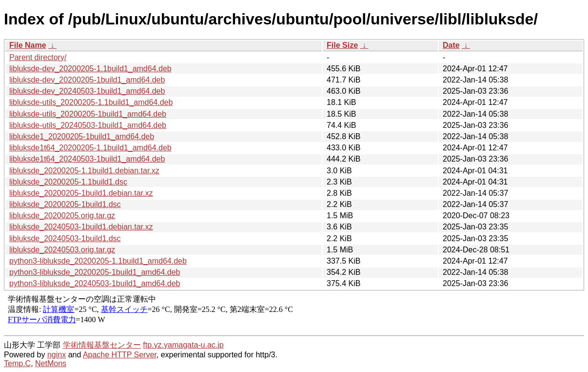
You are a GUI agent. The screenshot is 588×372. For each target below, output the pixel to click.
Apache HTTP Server (120, 355)
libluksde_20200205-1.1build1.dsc (68, 182)
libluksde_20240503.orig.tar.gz (62, 250)
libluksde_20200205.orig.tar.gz (62, 216)
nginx (57, 355)
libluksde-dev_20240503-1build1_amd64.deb (87, 91)
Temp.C (17, 363)
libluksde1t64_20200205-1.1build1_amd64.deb (90, 148)
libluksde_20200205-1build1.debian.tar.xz (81, 193)
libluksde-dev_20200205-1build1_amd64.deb (87, 80)
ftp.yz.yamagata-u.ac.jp (183, 345)
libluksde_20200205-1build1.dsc (65, 204)
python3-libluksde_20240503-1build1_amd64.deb (95, 283)
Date (451, 45)
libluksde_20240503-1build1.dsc (65, 238)
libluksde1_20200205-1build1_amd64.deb (82, 136)
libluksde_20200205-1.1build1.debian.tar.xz (84, 171)
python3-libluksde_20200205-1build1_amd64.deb (95, 272)
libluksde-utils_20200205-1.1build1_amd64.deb (91, 102)
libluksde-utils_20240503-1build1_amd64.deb (88, 125)
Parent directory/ (38, 57)
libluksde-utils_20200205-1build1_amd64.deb (88, 114)
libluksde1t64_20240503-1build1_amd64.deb (87, 159)
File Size (342, 45)
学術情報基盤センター (102, 345)
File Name (28, 45)
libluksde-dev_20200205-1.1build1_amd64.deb (90, 69)
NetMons (51, 363)
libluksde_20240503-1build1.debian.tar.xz (81, 227)
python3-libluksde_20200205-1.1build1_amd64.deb (98, 261)
